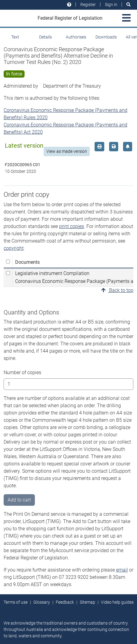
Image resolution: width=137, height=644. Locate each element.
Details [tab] (45, 37)
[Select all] (8, 262)
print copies (72, 226)
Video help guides (117, 602)
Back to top (117, 290)
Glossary (42, 602)
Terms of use (16, 602)
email (122, 570)
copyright (14, 248)
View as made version (67, 151)
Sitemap (87, 602)
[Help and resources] (69, 5)
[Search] (129, 5)
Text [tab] (15, 37)
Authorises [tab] (76, 37)
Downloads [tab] (106, 37)
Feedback (65, 602)
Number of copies (22, 372)
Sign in (111, 5)
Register (88, 5)
